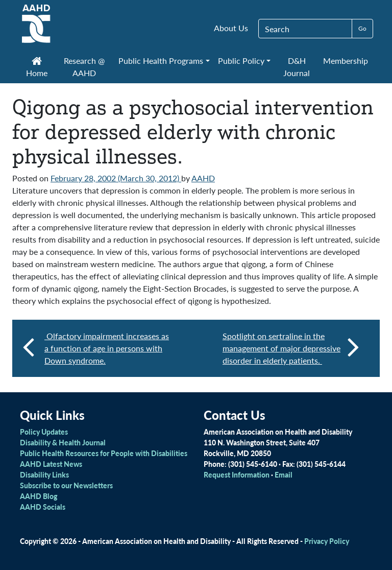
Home (37, 68)
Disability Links (44, 474)
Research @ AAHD (84, 67)
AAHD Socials (43, 507)
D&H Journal (297, 67)
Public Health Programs (161, 61)
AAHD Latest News (51, 464)
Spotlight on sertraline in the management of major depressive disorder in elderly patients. (291, 348)
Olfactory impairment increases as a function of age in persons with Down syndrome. (107, 348)
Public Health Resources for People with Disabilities (104, 453)
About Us (231, 28)
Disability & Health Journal (63, 442)
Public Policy (241, 61)
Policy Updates (44, 432)
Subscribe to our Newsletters (66, 485)
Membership (346, 61)
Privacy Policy (327, 541)
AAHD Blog (39, 496)
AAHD (203, 178)
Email (284, 474)
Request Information (237, 474)
